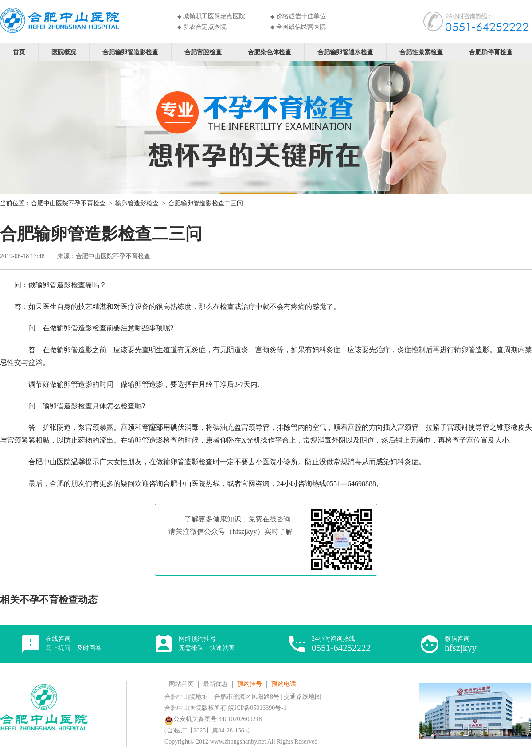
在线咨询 (74, 643)
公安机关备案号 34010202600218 (213, 719)
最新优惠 (215, 684)
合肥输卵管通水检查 (345, 52)
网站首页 (181, 684)
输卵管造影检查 (137, 203)
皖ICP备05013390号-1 (257, 708)
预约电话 (284, 684)
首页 (19, 52)
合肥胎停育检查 (491, 52)
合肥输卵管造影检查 (130, 52)
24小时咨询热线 (341, 644)
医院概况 (64, 52)
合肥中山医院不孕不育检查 (68, 203)
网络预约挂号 (207, 643)
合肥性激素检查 (421, 52)
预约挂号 (250, 684)
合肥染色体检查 (270, 52)
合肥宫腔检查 (203, 52)
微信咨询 (461, 644)
